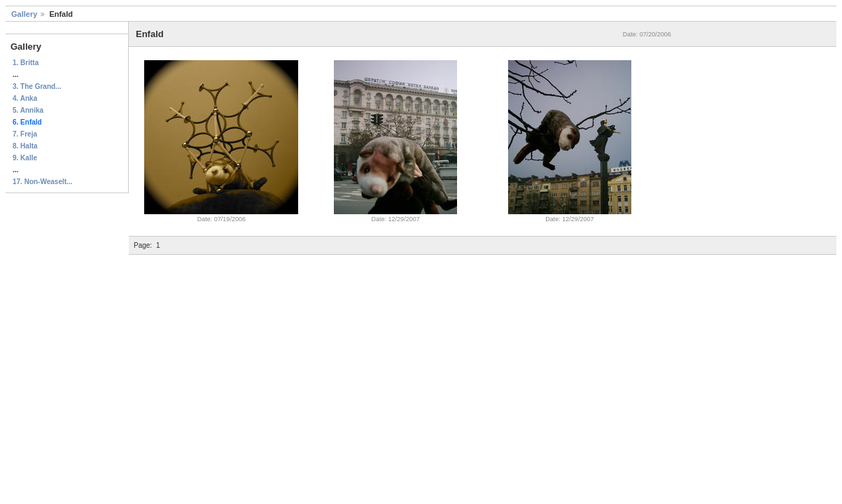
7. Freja (25, 134)
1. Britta (26, 63)
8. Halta (25, 146)
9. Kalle (25, 158)
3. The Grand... (37, 86)
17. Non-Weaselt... (42, 182)
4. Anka (25, 98)
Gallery (24, 14)
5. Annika (28, 110)
